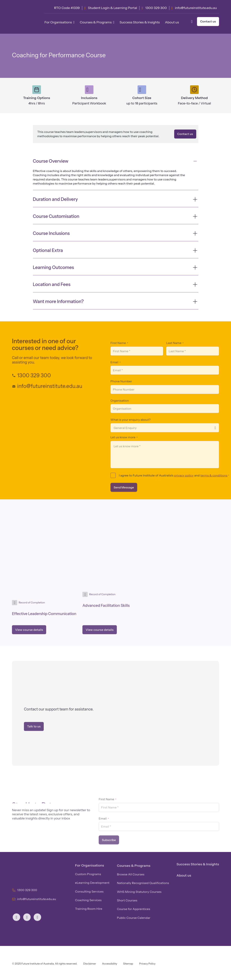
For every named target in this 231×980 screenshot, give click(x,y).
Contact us (185, 134)
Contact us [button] (208, 21)
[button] (193, 22)
